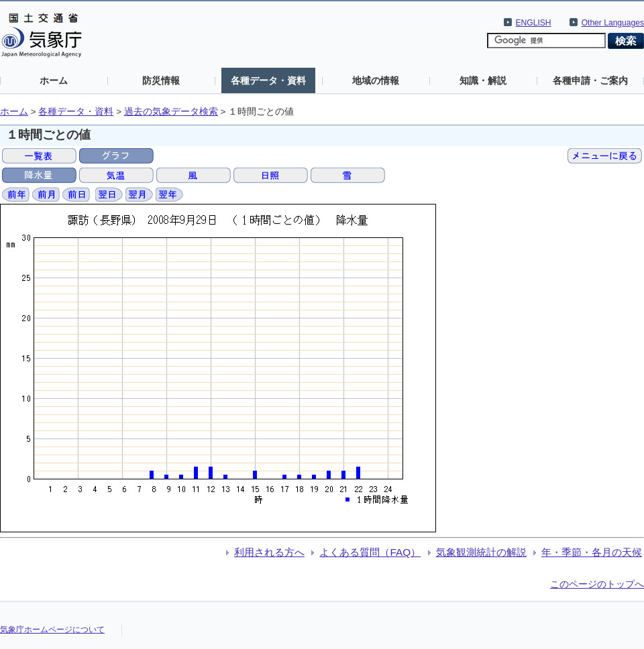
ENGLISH (534, 23)
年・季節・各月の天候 (592, 552)
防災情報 (161, 80)
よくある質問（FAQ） (370, 552)
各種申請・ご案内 (590, 80)
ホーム (54, 80)
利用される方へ (269, 552)
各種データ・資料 (268, 80)
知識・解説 (483, 80)
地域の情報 (376, 80)
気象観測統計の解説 (481, 552)
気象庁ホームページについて (52, 630)
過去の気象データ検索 (171, 112)
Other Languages (613, 23)
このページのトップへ (597, 584)
